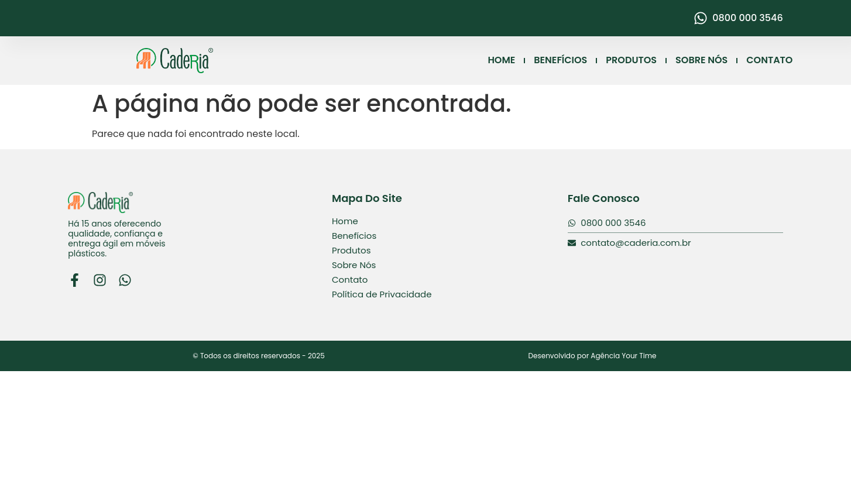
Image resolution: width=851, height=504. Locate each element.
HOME (502, 61)
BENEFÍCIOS (560, 61)
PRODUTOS (631, 61)
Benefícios (354, 236)
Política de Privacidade (382, 294)
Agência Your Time (623, 356)
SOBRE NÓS (701, 61)
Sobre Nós (354, 265)
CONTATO (769, 61)
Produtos (351, 250)
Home (345, 221)
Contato (350, 280)
